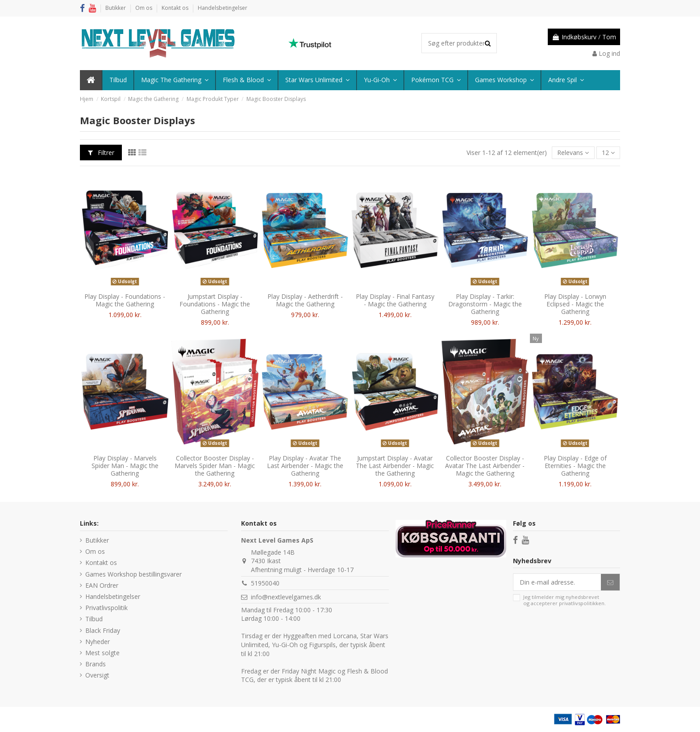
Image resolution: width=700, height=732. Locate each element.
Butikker (116, 8)
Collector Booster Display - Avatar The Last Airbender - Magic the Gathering (485, 466)
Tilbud (94, 619)
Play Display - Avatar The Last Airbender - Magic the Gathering (305, 466)
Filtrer (101, 153)
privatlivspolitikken (582, 603)
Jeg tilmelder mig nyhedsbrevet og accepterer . (565, 600)
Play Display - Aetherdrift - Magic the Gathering (305, 300)
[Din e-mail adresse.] (557, 582)
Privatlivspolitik (106, 608)
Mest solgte (102, 653)
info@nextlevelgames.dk (286, 597)
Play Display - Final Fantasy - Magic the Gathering (395, 300)
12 (608, 153)
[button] (566, 80)
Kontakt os (176, 8)
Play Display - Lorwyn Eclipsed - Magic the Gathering (575, 304)
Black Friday (103, 630)
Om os (144, 8)
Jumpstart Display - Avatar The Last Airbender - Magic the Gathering (395, 466)
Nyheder (98, 642)
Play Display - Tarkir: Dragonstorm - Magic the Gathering (485, 304)
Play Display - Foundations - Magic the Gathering (125, 300)
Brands (96, 664)
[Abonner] (610, 582)
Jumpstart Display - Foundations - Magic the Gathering (215, 304)
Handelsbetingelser (223, 8)
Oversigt (97, 675)
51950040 (265, 583)
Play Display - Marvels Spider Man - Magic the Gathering (125, 466)
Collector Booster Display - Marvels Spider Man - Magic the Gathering (215, 466)
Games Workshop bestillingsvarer (133, 574)
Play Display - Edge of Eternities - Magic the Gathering (575, 466)
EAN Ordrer (102, 585)
